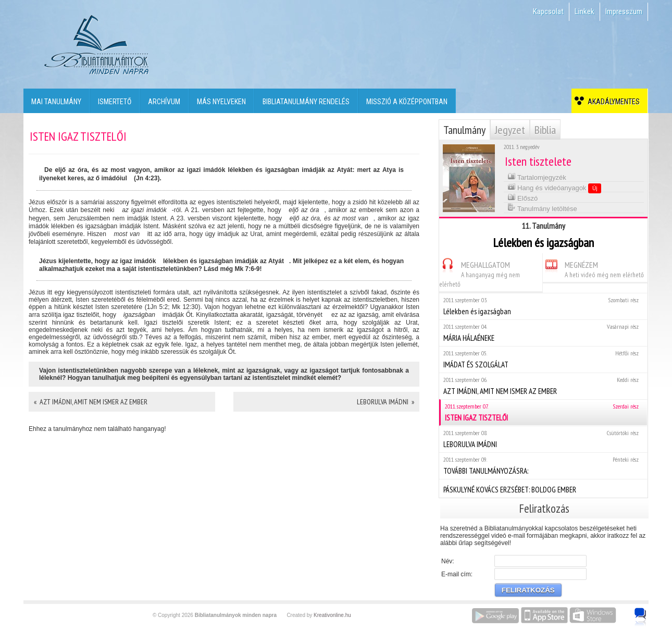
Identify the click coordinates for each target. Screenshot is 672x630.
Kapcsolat (548, 11)
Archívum (164, 102)
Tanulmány (464, 130)
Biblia (545, 130)
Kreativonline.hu (332, 615)
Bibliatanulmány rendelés (306, 102)
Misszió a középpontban (407, 102)
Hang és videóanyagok (555, 188)
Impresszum (624, 11)
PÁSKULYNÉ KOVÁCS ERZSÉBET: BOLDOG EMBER (543, 488)
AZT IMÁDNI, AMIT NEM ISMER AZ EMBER (543, 386)
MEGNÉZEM (593, 268)
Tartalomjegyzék (537, 176)
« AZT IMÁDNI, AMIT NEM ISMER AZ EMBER (91, 402)
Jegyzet (510, 130)
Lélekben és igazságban (543, 306)
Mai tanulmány (56, 102)
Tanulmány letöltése (542, 208)
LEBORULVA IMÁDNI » (385, 402)
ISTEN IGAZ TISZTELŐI (544, 412)
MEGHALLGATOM (480, 273)
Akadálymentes (612, 102)
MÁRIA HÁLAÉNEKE (543, 333)
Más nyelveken (221, 102)
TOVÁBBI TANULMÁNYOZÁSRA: (543, 466)
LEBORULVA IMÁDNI (543, 439)
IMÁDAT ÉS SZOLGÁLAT (543, 359)
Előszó (523, 197)
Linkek (584, 11)
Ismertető (115, 102)
